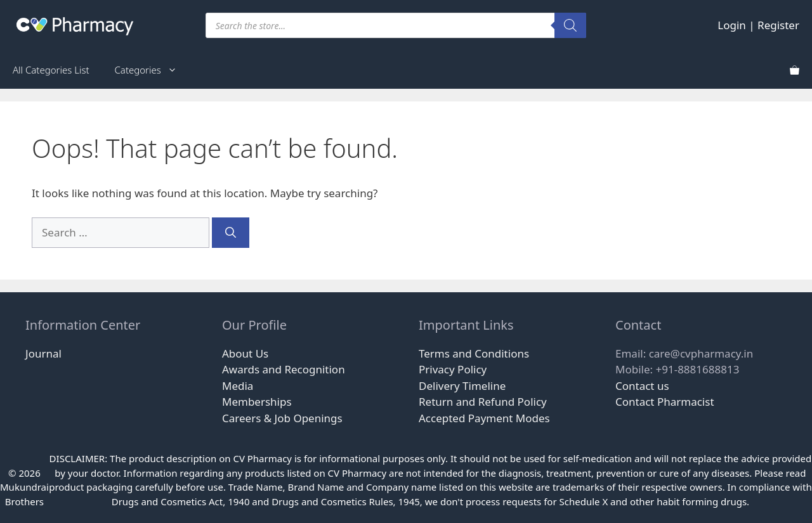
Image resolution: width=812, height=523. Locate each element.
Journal (43, 353)
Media (238, 386)
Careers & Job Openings (282, 418)
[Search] (570, 25)
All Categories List (51, 70)
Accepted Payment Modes (484, 418)
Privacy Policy (453, 369)
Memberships (257, 402)
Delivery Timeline (462, 386)
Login (732, 25)
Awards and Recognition (284, 369)
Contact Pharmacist (665, 402)
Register (778, 25)
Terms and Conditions (474, 353)
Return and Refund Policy (483, 402)
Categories (152, 70)
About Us (245, 353)
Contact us (642, 386)
